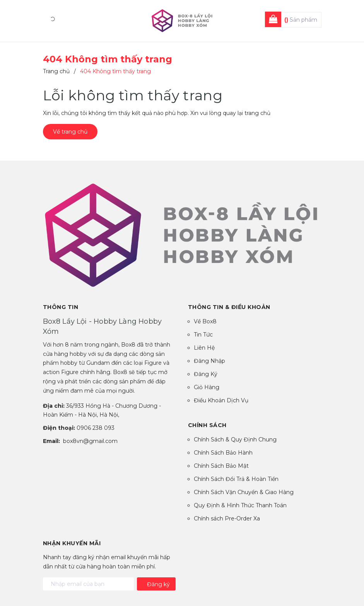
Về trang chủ (70, 132)
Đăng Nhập (209, 361)
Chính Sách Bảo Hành (223, 453)
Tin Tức (203, 335)
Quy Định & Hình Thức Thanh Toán (240, 505)
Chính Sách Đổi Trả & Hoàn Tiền (236, 479)
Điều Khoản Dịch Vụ (221, 400)
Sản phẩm (301, 20)
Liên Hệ (204, 348)
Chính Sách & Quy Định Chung (235, 439)
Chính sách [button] (207, 425)
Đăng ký (158, 584)
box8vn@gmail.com (90, 441)
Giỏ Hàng (207, 387)
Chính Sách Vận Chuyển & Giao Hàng (244, 492)
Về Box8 (205, 321)
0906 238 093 (96, 428)
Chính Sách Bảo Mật (221, 466)
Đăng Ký (206, 374)
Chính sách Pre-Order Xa (227, 518)
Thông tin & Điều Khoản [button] (229, 307)
